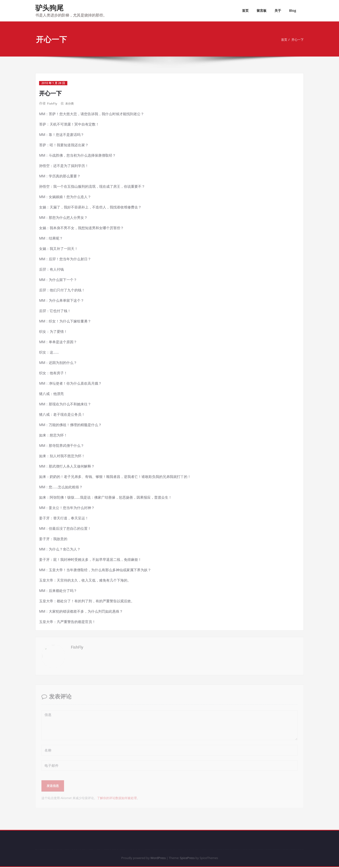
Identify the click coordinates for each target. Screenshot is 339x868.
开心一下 (298, 40)
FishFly (53, 103)
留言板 (262, 10)
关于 (278, 10)
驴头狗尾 (49, 8)
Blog (293, 10)
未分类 (71, 103)
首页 (245, 10)
